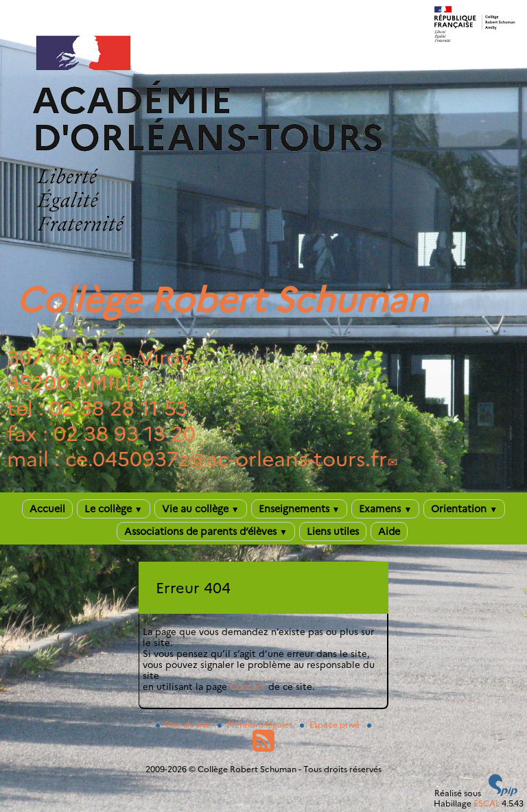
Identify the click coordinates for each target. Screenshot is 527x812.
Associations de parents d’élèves (206, 532)
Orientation (464, 509)
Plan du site (184, 725)
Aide (389, 532)
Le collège (114, 509)
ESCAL (487, 803)
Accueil (47, 509)
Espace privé (331, 725)
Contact (248, 686)
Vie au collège (201, 509)
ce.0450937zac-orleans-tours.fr (226, 459)
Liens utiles (333, 532)
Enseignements (300, 509)
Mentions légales (256, 725)
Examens (385, 509)
